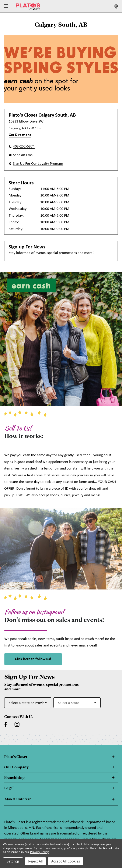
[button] (6, 6)
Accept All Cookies (66, 861)
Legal (9, 788)
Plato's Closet (16, 757)
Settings (13, 861)
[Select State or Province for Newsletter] (28, 703)
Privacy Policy (39, 852)
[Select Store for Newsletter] (77, 703)
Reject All (35, 861)
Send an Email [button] (24, 155)
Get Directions (20, 135)
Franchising (14, 777)
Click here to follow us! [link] (33, 659)
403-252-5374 (24, 147)
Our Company (16, 767)
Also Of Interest (18, 799)
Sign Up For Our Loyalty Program (38, 164)
